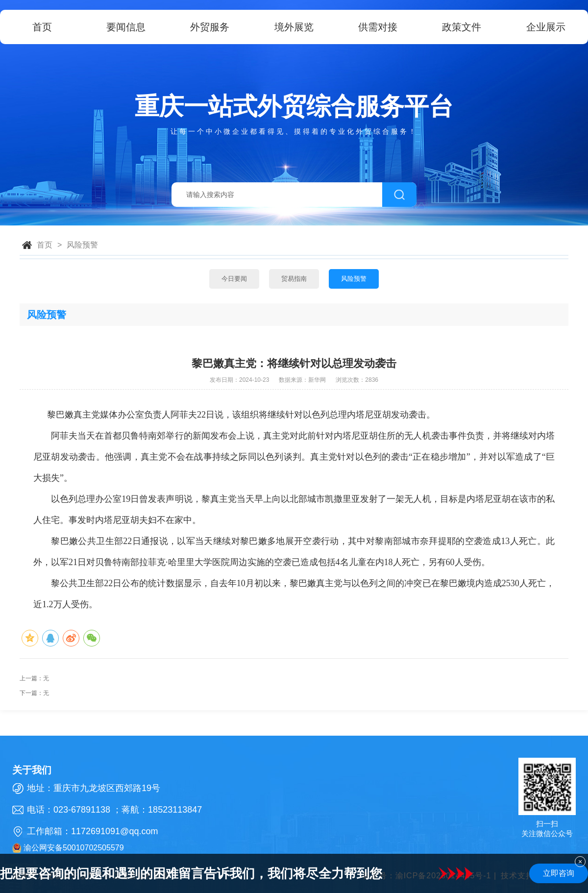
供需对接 (378, 27)
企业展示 (546, 27)
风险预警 (82, 245)
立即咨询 (559, 873)
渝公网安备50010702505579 (68, 848)
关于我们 (32, 770)
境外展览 (294, 27)
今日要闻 (234, 279)
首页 (42, 27)
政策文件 (462, 27)
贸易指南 (294, 279)
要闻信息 (126, 27)
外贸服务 (210, 27)
